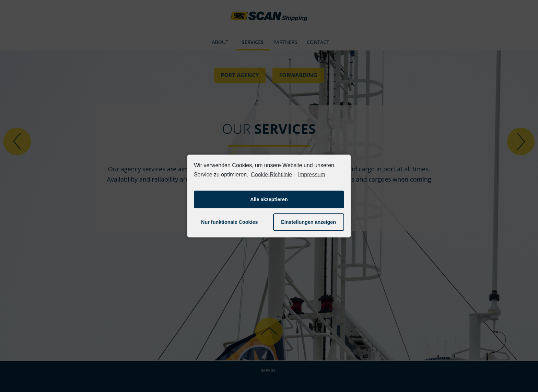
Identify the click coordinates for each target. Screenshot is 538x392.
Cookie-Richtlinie (271, 175)
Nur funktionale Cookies (230, 222)
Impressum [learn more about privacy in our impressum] (312, 175)
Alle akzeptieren (269, 199)
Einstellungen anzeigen (308, 222)
